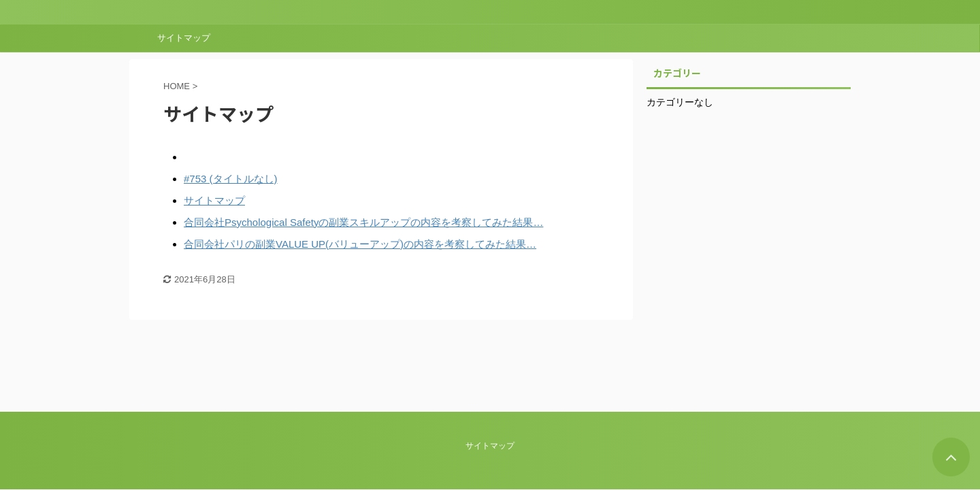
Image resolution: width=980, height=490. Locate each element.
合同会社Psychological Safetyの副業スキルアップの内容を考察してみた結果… (363, 222)
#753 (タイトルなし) (231, 179)
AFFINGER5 (96, 421)
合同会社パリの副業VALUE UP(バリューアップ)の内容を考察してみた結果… (360, 244)
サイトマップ (184, 38)
